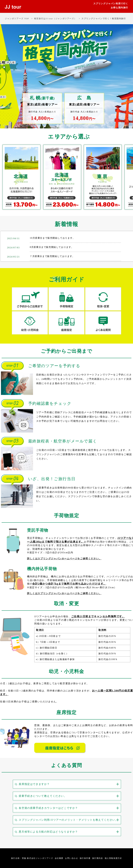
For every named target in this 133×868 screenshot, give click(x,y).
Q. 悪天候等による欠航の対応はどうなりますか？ (46, 832)
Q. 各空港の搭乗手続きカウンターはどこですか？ (46, 808)
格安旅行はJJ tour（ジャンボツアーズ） (55, 19)
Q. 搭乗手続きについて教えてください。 (41, 796)
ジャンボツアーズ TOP (17, 19)
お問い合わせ (72, 858)
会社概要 (59, 858)
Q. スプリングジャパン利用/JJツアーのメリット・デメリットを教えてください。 (66, 820)
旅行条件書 (85, 858)
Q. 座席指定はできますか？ (32, 784)
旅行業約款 (98, 858)
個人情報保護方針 (113, 858)
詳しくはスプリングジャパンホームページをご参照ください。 (64, 559)
